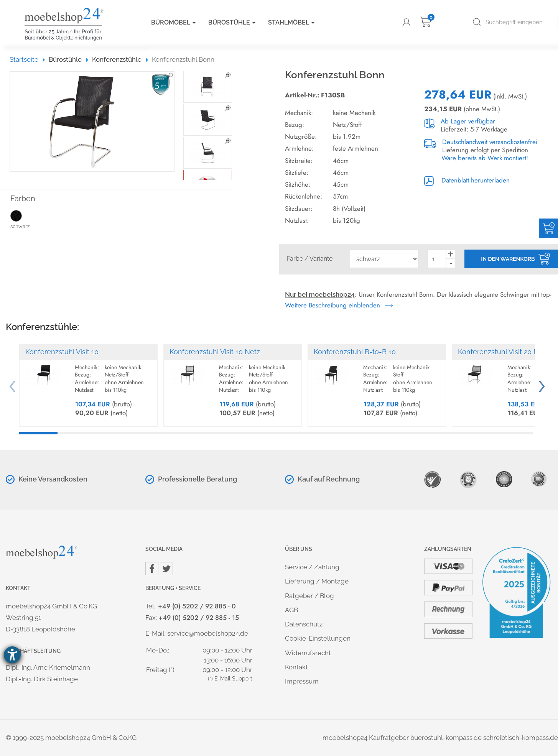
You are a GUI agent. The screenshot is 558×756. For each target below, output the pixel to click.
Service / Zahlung (312, 567)
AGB (291, 610)
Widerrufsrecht (308, 653)
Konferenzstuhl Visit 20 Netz (503, 352)
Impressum (302, 681)
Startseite (27, 59)
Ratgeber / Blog (309, 596)
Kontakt (296, 667)
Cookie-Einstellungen (318, 638)
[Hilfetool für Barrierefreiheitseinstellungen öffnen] (12, 655)
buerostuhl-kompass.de (446, 738)
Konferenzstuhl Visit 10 (62, 352)
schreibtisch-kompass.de (521, 738)
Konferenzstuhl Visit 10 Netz (215, 352)
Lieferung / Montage (317, 581)
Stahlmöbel (291, 22)
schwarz (28, 219)
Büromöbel (173, 22)
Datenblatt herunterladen (467, 180)
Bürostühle (232, 22)
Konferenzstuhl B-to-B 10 (355, 352)
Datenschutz (304, 624)
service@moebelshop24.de (208, 633)
